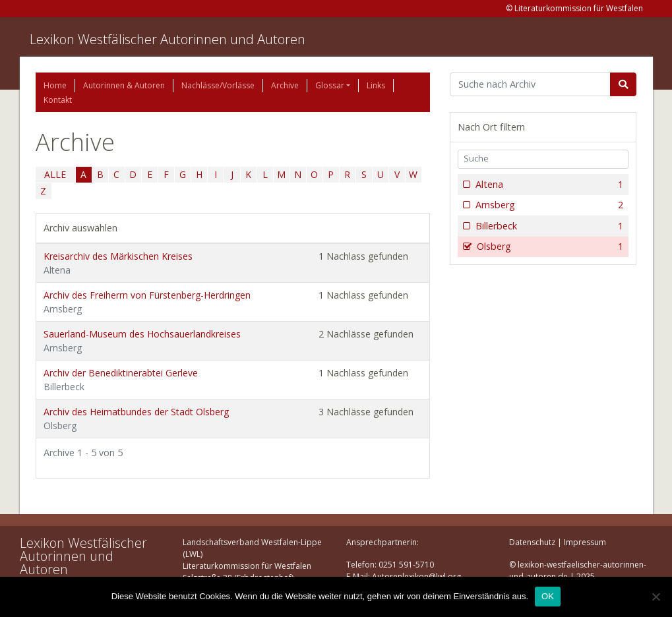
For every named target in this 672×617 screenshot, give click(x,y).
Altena (548, 185)
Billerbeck (548, 226)
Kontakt (58, 100)
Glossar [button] (330, 85)
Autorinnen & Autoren (124, 85)
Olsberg (549, 247)
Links (376, 85)
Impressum (585, 542)
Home (55, 85)
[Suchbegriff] (531, 84)
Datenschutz (532, 542)
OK (548, 596)
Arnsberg (548, 205)
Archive (285, 85)
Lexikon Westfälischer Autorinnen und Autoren (168, 39)
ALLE (55, 174)
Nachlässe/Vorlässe (218, 85)
